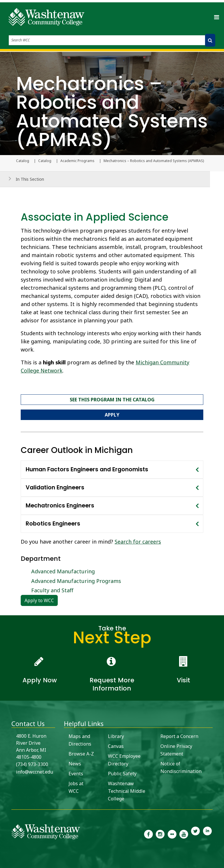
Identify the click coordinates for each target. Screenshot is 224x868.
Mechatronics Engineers (60, 506)
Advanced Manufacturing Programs (76, 581)
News (75, 764)
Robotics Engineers (53, 524)
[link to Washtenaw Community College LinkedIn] (207, 834)
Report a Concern (179, 736)
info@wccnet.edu (35, 772)
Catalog (45, 161)
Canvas (116, 746)
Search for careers (138, 542)
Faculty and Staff (52, 590)
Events (76, 774)
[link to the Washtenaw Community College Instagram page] (160, 834)
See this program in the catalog (112, 400)
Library (116, 736)
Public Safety (122, 774)
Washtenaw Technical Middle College (127, 791)
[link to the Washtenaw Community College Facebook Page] (148, 834)
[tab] (112, 470)
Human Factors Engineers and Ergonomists (87, 469)
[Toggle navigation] (216, 17)
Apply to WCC (39, 600)
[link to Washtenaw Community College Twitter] (195, 834)
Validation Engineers (55, 487)
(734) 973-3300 (32, 764)
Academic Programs (77, 161)
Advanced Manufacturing (63, 571)
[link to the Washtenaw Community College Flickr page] (172, 834)
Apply (112, 415)
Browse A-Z (81, 754)
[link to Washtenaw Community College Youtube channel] (184, 834)
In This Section (30, 179)
